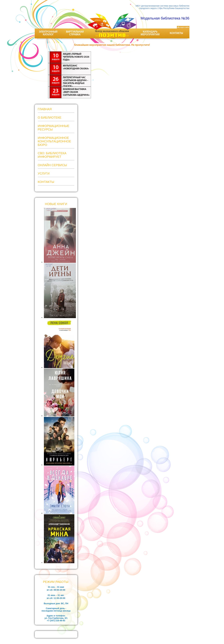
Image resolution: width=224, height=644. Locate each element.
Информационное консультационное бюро (54, 141)
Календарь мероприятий (150, 33)
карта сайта (183, 28)
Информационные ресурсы (54, 128)
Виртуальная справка (75, 33)
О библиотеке (50, 118)
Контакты (176, 33)
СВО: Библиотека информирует (52, 155)
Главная (45, 109)
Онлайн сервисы (52, 165)
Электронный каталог (48, 33)
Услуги (44, 173)
